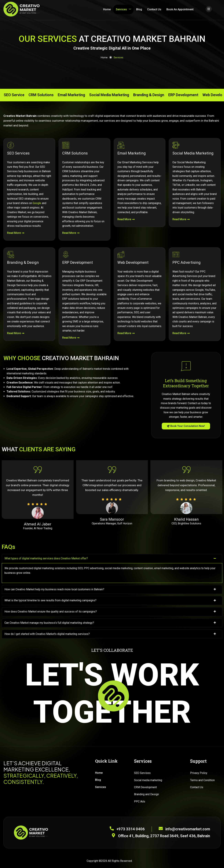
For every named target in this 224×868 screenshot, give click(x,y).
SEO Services (142, 773)
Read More (16, 233)
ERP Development (183, 95)
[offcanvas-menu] (209, 9)
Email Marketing (71, 95)
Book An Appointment (180, 9)
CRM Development (145, 787)
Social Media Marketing (109, 95)
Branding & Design (149, 95)
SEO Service (14, 95)
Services (123, 9)
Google (37, 203)
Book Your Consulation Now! (186, 426)
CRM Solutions (41, 95)
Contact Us (154, 9)
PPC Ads (140, 802)
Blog (139, 9)
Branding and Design (146, 794)
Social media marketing (148, 780)
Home (107, 9)
